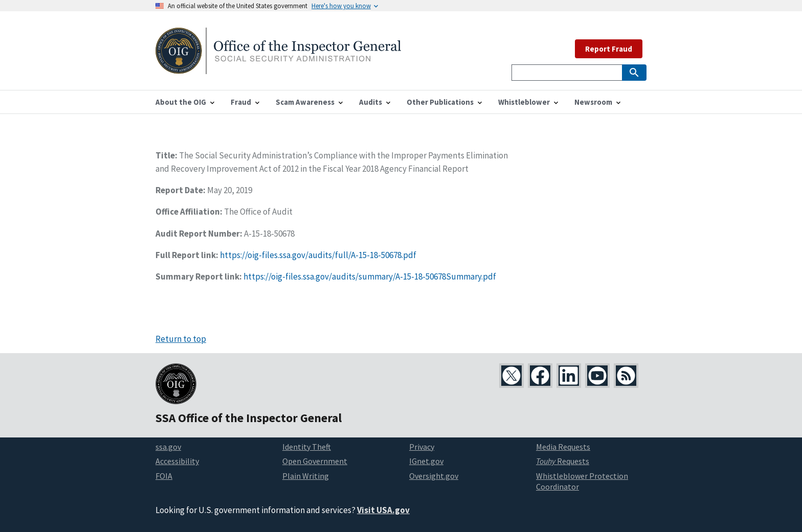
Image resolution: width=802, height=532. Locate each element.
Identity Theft (307, 447)
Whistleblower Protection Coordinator (582, 481)
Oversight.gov (434, 476)
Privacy (422, 447)
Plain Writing (306, 476)
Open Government (315, 461)
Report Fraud (609, 49)
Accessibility (177, 461)
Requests (563, 461)
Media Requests (563, 447)
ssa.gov (168, 447)
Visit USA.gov (383, 510)
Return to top (181, 339)
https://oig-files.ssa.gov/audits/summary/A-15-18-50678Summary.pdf (370, 276)
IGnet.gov (426, 461)
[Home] (278, 68)
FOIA (164, 476)
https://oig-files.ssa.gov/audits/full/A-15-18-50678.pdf (318, 255)
